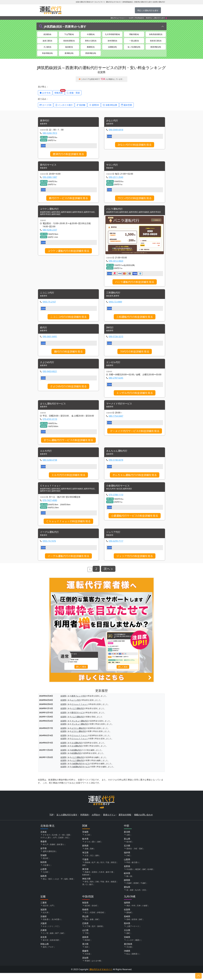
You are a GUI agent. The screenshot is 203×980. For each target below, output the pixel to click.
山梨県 (127, 866)
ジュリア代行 (114, 539)
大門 (55, 845)
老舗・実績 (73, 97)
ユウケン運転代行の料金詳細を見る (68, 256)
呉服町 (129, 890)
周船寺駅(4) (134, 34)
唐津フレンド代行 (79, 703)
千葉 (107, 869)
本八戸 (46, 851)
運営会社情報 (125, 822)
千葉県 (85, 866)
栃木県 (85, 846)
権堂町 (138, 876)
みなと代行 (113, 125)
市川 (102, 869)
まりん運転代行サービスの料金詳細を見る (68, 446)
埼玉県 (85, 860)
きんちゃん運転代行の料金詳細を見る (135, 481)
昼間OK (94, 109)
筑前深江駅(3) (156, 42)
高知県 (85, 965)
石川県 (127, 853)
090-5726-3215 (116, 342)
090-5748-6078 (116, 466)
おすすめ (45, 97)
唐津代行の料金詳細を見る (68, 158)
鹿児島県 (128, 951)
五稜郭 (61, 845)
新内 (45, 954)
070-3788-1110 (116, 501)
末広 (67, 845)
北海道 (44, 839)
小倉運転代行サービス (119, 492)
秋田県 (44, 869)
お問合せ (96, 822)
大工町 (87, 842)
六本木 (101, 879)
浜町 (140, 926)
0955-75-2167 (49, 307)
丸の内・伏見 (140, 897)
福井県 (127, 860)
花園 (68, 842)
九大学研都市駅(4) (112, 34)
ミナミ (51, 933)
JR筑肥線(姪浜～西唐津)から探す (65, 26)
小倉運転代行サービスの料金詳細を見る (135, 522)
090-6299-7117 (116, 548)
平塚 (102, 889)
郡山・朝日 (47, 886)
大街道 (87, 961)
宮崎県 (127, 944)
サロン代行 (113, 169)
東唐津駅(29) (156, 49)
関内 (92, 889)
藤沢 (91, 891)
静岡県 (127, 887)
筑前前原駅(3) (69, 42)
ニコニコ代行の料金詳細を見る (68, 322)
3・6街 (62, 842)
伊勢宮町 (101, 919)
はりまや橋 (96, 968)
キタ (45, 933)
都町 (128, 940)
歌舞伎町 (86, 882)
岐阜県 (127, 880)
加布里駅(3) (112, 42)
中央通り (130, 876)
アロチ (51, 954)
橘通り (138, 947)
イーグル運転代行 (50, 539)
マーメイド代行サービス (121, 410)
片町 (128, 862)
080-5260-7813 (50, 137)
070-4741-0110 (50, 425)
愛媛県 (85, 958)
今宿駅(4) (91, 34)
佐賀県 (131, 18)
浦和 (97, 862)
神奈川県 (86, 886)
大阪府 (44, 930)
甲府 (128, 869)
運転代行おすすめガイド (119, 18)
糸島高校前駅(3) (156, 34)
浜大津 (46, 919)
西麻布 (87, 879)
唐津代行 (45, 125)
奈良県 (44, 944)
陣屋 (71, 886)
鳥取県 (85, 910)
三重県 (44, 910)
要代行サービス (49, 169)
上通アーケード (133, 933)
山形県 (44, 876)
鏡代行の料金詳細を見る (68, 357)
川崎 (97, 889)
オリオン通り (90, 849)
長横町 (53, 851)
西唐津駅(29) (91, 56)
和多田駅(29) (47, 56)
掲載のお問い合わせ (143, 822)
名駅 (132, 897)
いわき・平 (58, 886)
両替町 (136, 890)
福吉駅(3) (69, 49)
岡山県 (85, 923)
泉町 (99, 849)
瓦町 (87, 954)
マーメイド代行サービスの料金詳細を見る (135, 437)
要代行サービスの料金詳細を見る (68, 203)
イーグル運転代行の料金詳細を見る (68, 563)
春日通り (135, 869)
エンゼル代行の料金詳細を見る (135, 399)
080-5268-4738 (50, 466)
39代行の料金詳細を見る (135, 357)
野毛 (87, 889)
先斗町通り (56, 926)
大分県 (127, 937)
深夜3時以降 (110, 109)
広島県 (85, 930)
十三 (57, 933)
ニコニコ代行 (48, 298)
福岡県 (127, 910)
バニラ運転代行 (115, 214)
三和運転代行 (114, 298)
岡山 (87, 926)
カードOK (46, 109)
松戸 (94, 869)
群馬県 (85, 853)
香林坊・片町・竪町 (135, 856)
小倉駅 (145, 913)
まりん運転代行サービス (54, 410)
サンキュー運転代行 (80, 728)
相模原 (113, 889)
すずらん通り (46, 845)
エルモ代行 (47, 457)
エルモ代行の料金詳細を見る (68, 481)
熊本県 (127, 930)
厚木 (107, 889)
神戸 (57, 940)
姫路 (52, 940)
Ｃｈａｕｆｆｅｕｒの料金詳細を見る (68, 528)
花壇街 (94, 879)
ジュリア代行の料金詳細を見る (135, 563)
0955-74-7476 (49, 548)
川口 (92, 862)
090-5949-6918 (116, 134)
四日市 (46, 913)
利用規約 (85, 822)
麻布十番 (109, 879)
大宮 (87, 862)
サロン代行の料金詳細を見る (135, 203)
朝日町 (87, 913)
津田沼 (113, 869)
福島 (66, 886)
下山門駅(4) (69, 34)
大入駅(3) (47, 49)
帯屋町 (87, 968)
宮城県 (44, 862)
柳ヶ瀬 (129, 883)
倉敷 (92, 926)
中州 (133, 913)
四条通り (47, 926)
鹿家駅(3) (91, 49)
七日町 (46, 879)
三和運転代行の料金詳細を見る (135, 322)
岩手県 (44, 855)
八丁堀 (87, 933)
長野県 (127, 873)
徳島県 (85, 944)
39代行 (110, 333)
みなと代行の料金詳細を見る (135, 149)
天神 (139, 913)
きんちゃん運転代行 (118, 457)
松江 (87, 919)
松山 (128, 961)
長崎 (128, 926)
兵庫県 (44, 937)
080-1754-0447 (116, 422)
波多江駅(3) (47, 42)
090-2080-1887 (50, 182)
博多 (128, 913)
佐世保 (134, 926)
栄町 (84, 872)
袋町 (144, 876)
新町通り (61, 851)
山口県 (85, 937)
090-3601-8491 (50, 342)
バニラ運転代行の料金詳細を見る (135, 287)
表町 (97, 926)
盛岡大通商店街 (49, 858)
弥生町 (94, 913)
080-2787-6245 (116, 384)
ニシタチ (130, 947)
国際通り (135, 961)
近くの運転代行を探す (67, 822)
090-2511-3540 (116, 182)
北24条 (55, 842)
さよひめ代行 (48, 368)
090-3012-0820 (116, 266)
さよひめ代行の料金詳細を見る (68, 392)
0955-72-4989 (115, 307)
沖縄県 (127, 958)
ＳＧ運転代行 (77, 750)
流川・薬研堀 (97, 933)
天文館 (129, 954)
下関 (87, 940)
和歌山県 (45, 951)
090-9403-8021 (50, 377)
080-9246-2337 (50, 235)
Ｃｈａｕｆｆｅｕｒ (52, 492)
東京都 (85, 876)
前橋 (87, 856)
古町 (128, 842)
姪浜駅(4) (47, 34)
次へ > (108, 576)
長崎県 (127, 923)
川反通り (47, 872)
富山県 (127, 846)
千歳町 (143, 890)
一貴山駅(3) (134, 42)
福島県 (44, 883)
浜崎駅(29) (112, 49)
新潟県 (127, 839)
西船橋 (87, 869)
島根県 (85, 917)
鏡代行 (44, 333)
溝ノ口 (85, 891)
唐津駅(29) (69, 56)
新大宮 (46, 947)
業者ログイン (109, 822)
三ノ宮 (46, 940)
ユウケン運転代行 (50, 214)
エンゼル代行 (114, 368)
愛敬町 (129, 919)
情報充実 (59, 96)
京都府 (44, 923)
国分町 (46, 865)
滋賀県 (44, 917)
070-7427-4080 (50, 507)
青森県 (44, 848)
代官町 (93, 919)
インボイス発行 (64, 109)
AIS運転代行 (76, 757)
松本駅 (150, 876)
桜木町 (129, 849)
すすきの (47, 842)
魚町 (62, 940)
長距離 (81, 109)
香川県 (85, 951)
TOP (52, 822)
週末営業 (127, 109)
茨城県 (85, 839)
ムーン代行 (76, 707)
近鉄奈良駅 (54, 947)
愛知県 (127, 894)
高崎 (92, 856)
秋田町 (87, 947)
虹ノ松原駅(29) (134, 49)
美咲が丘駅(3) (91, 42)
